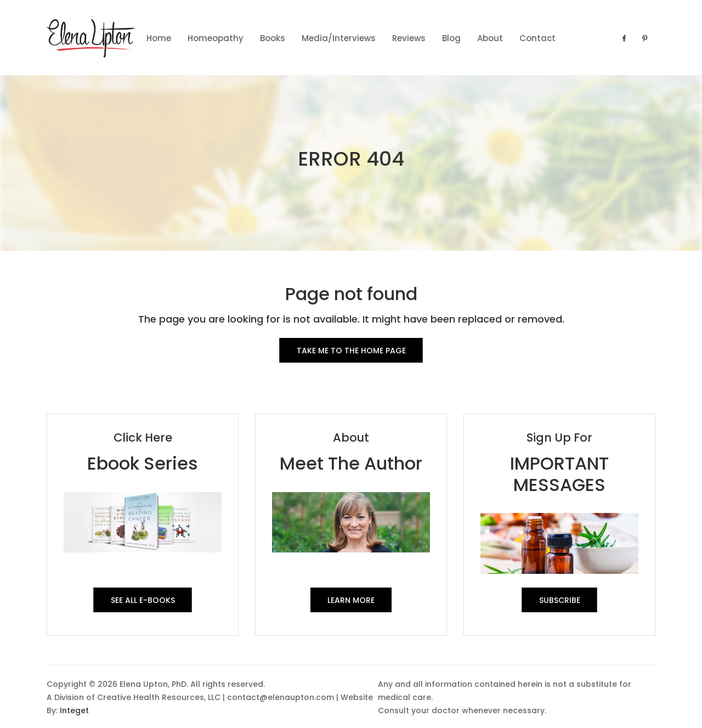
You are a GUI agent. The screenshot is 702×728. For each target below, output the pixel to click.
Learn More (351, 600)
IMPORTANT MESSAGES (559, 474)
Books (273, 38)
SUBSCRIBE (560, 600)
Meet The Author (351, 463)
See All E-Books (143, 600)
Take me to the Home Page (351, 351)
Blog (451, 38)
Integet (74, 710)
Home (159, 38)
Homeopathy (216, 38)
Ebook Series (143, 463)
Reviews (409, 38)
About (490, 38)
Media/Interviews (339, 38)
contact (537, 38)
